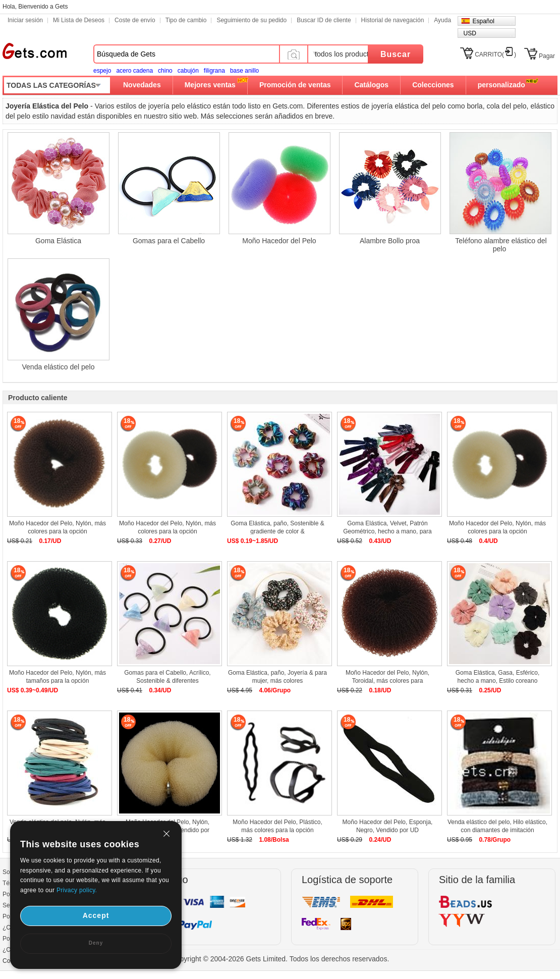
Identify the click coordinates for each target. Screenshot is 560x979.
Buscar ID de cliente (324, 20)
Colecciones (433, 85)
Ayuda (442, 20)
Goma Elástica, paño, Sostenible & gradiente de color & (277, 527)
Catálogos (371, 85)
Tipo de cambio (186, 20)
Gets (35, 51)
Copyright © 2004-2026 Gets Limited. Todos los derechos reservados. (280, 959)
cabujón (188, 71)
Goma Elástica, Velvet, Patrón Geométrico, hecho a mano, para (387, 527)
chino (165, 71)
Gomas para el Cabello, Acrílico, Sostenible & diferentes (167, 677)
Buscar (396, 54)
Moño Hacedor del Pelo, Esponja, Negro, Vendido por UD (388, 826)
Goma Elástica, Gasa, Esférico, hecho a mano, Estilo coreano (498, 677)
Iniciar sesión (25, 20)
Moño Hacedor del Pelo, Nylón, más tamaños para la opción (58, 677)
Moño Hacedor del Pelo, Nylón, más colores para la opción (58, 527)
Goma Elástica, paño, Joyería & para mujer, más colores (277, 677)
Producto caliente (38, 398)
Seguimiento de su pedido (251, 20)
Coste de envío (135, 20)
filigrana (214, 71)
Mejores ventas (210, 85)
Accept (96, 915)
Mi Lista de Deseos (79, 20)
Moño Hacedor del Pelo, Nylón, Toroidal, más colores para (387, 677)
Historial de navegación (393, 20)
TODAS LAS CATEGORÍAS (51, 85)
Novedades (142, 85)
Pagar (547, 56)
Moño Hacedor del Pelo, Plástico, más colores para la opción (277, 826)
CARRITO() (495, 55)
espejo (102, 71)
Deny (96, 943)
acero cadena (134, 71)
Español (483, 21)
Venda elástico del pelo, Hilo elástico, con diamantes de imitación (497, 826)
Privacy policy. (77, 890)
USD (469, 33)
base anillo (244, 71)
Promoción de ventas (295, 85)
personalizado (501, 85)
